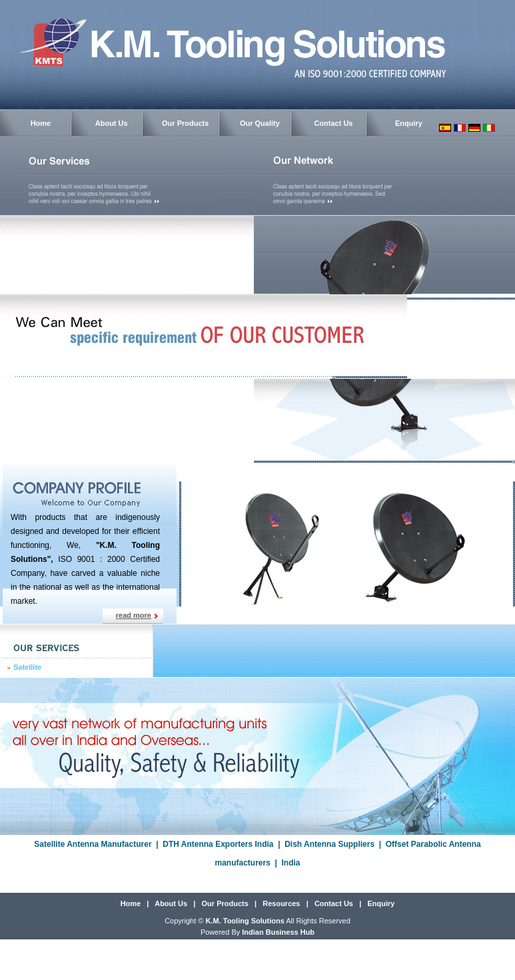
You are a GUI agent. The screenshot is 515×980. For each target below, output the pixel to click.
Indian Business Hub (278, 932)
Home (41, 123)
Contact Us (333, 123)
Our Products (185, 123)
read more (134, 615)
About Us (112, 123)
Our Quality (260, 123)
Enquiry (409, 123)
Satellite (27, 667)
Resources (281, 903)
